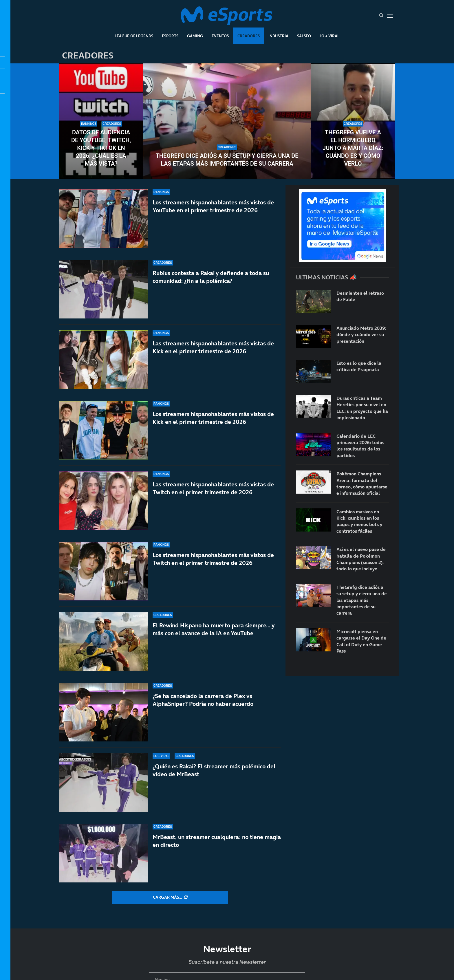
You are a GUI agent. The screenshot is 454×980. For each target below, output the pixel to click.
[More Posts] (170, 897)
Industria (278, 36)
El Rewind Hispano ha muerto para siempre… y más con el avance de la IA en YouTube (214, 629)
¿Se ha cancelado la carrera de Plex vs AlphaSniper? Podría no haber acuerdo (203, 700)
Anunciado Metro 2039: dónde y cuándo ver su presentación (361, 335)
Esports (170, 36)
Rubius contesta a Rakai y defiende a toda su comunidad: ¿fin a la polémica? (211, 277)
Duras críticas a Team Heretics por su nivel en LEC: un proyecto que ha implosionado (362, 408)
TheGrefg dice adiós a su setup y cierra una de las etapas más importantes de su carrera (227, 160)
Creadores (249, 36)
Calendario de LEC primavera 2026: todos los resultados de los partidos (360, 446)
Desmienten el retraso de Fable (360, 296)
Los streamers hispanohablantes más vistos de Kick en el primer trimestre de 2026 (213, 425)
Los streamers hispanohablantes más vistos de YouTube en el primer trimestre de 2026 (213, 206)
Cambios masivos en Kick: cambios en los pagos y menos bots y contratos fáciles (359, 521)
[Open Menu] (390, 16)
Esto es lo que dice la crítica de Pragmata (359, 366)
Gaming (195, 36)
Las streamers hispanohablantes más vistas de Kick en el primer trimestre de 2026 (213, 348)
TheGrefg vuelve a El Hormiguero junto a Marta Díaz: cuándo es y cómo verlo (353, 148)
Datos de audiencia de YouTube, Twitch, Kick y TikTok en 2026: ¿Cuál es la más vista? (101, 148)
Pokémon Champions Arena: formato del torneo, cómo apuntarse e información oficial (362, 483)
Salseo (304, 36)
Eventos (220, 36)
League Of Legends (134, 36)
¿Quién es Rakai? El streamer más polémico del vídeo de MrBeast (214, 770)
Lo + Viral (329, 36)
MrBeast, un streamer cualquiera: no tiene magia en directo (217, 841)
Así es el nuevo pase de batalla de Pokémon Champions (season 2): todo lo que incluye (361, 559)
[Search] (381, 16)
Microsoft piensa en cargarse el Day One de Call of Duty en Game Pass (361, 641)
